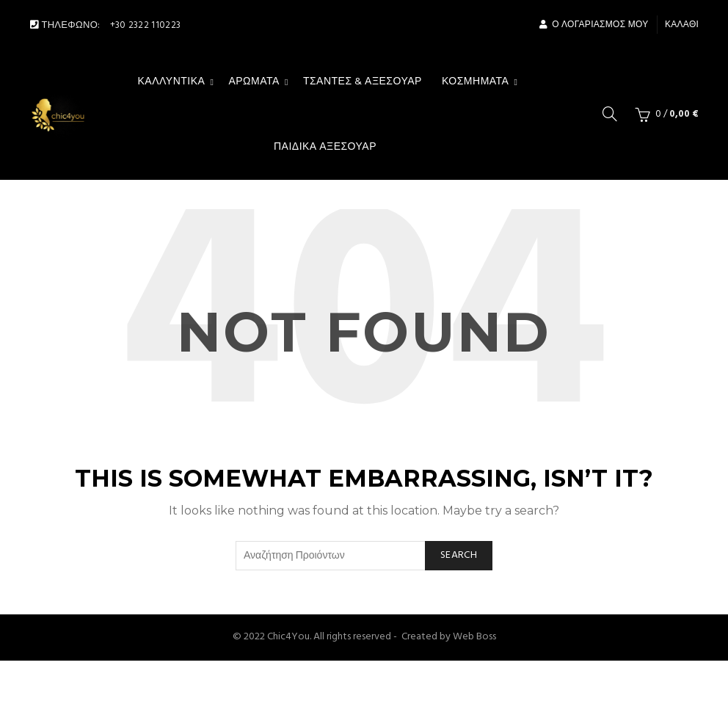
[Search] (610, 114)
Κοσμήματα (476, 82)
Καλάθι (682, 25)
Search (459, 555)
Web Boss (474, 637)
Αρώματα (254, 82)
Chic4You (288, 637)
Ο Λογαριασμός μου (594, 25)
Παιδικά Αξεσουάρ (325, 147)
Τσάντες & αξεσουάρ (363, 82)
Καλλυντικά (172, 82)
